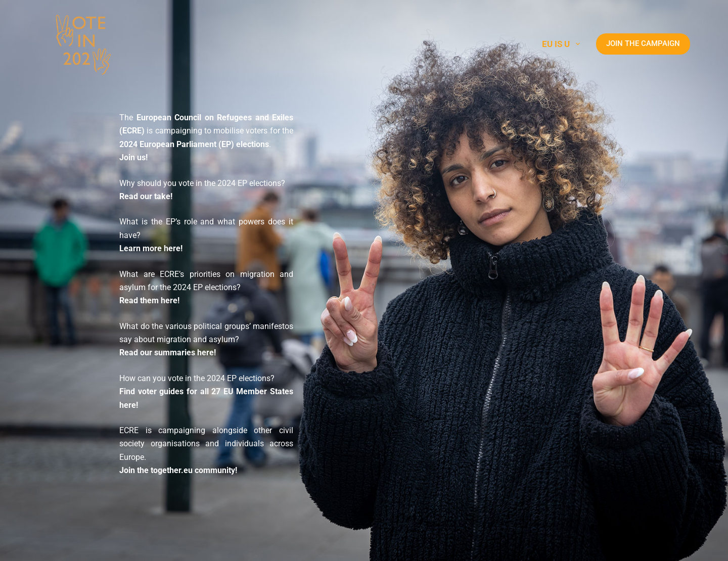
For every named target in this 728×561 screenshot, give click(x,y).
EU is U (563, 44)
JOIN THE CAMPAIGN (643, 43)
